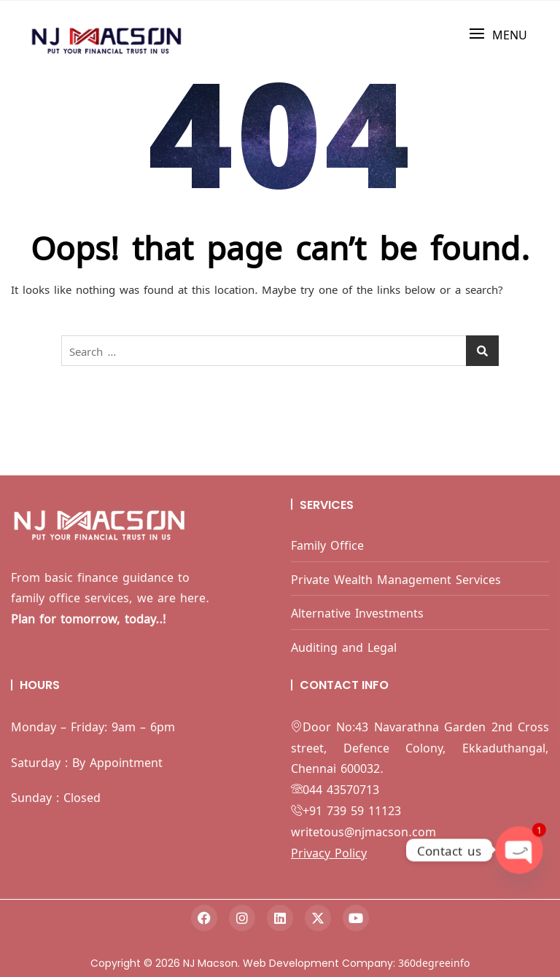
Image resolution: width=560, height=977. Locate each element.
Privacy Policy (329, 852)
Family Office (327, 544)
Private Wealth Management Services (396, 579)
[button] (498, 34)
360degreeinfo (434, 962)
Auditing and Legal (344, 646)
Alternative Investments (357, 612)
